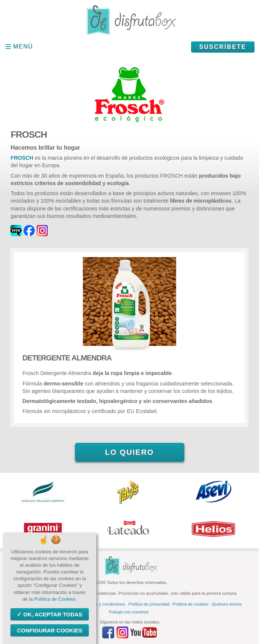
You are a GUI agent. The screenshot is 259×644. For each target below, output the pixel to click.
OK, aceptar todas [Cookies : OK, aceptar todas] (52, 614)
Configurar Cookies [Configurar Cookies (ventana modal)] (49, 630)
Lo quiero (129, 452)
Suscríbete (223, 47)
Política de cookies (191, 604)
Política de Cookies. (55, 599)
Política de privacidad (149, 604)
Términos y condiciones (102, 604)
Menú (23, 46)
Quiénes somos (227, 604)
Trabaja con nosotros (128, 612)
